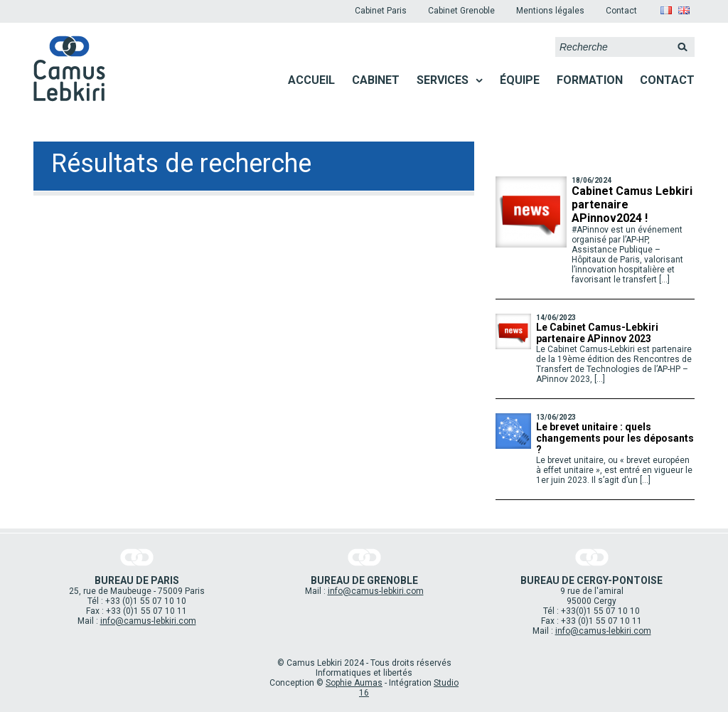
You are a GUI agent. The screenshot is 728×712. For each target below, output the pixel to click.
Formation (590, 80)
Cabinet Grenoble (461, 11)
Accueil (311, 80)
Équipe (520, 80)
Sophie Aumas (354, 683)
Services (443, 80)
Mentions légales (550, 11)
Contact (621, 11)
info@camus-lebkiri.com (148, 621)
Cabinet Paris (381, 11)
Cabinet (376, 80)
